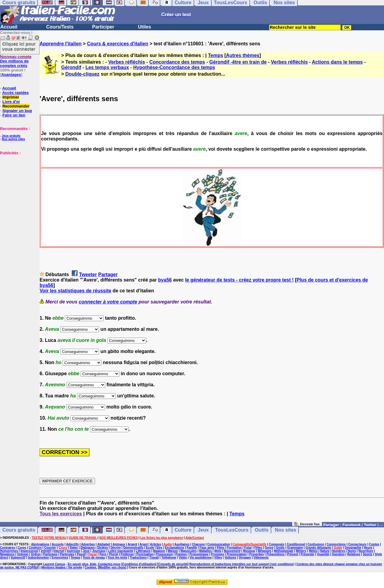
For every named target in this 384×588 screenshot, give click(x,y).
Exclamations (174, 548)
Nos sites (285, 530)
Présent (293, 554)
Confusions (316, 544)
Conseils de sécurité (173, 564)
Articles (156, 544)
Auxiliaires (182, 544)
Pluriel (114, 554)
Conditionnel (296, 544)
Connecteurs (357, 544)
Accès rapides (15, 93)
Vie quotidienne (200, 558)
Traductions (138, 558)
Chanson (198, 544)
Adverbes (88, 544)
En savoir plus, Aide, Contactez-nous (94, 564)
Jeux (203, 530)
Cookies (90, 567)
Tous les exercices (61, 514)
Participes (50, 554)
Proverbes (257, 554)
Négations (7, 554)
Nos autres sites (13, 139)
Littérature (143, 551)
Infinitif (46, 551)
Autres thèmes (243, 55)
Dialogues (88, 548)
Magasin (159, 551)
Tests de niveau (94, 558)
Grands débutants (318, 548)
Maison (173, 551)
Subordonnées (38, 558)
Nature (325, 551)
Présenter (307, 554)
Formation (234, 548)
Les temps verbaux (107, 67)
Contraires (7, 548)
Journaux (99, 551)
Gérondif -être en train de (238, 62)
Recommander (16, 106)
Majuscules (189, 551)
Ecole (150, 548)
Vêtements (261, 558)
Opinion (23, 554)
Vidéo (183, 558)
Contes (374, 544)
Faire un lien (14, 115)
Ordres (36, 554)
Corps (22, 548)
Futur (248, 548)
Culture (183, 530)
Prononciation (237, 554)
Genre (269, 548)
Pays (103, 554)
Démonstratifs (133, 548)
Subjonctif (18, 558)
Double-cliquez (82, 74)
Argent (132, 544)
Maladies (205, 551)
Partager (108, 274)
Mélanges (265, 551)
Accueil (9, 27)
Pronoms (217, 554)
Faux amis (207, 548)
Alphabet (104, 544)
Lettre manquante (121, 551)
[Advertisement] (18, 185)
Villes (218, 558)
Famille (192, 548)
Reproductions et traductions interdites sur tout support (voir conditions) (241, 564)
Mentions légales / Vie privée (62, 567)
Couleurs (35, 548)
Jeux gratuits (11, 136)
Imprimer (11, 97)
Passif (81, 554)
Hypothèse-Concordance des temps (174, 67)
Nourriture (366, 551)
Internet (59, 551)
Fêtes (258, 548)
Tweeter (88, 274)
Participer (103, 27)
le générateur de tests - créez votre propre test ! (239, 280)
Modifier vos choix (112, 567)
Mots (218, 551)
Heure (368, 548)
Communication (219, 544)
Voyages (245, 558)
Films (220, 548)
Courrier (50, 548)
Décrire (115, 548)
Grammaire (295, 548)
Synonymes (60, 558)
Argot (144, 544)
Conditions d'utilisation (139, 564)
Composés (276, 544)
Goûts (280, 548)
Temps (215, 55)
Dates (74, 548)
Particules (67, 554)
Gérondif (71, 67)
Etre (159, 548)
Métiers (301, 551)
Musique (249, 551)
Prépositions (276, 554)
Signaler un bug (17, 111)
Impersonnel (29, 551)
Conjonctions (336, 544)
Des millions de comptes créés (16, 61)
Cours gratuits (19, 530)
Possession (165, 554)
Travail (154, 558)
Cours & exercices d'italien (118, 44)
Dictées (103, 548)
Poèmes (181, 554)
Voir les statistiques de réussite (75, 291)
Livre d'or (11, 102)
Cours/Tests (60, 27)
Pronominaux (199, 554)
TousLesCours (232, 530)
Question (338, 554)
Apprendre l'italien (61, 44)
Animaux (119, 544)
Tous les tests (117, 558)
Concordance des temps (177, 62)
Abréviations (40, 544)
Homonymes (9, 551)
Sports (367, 554)
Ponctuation (145, 554)
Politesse (127, 554)
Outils (262, 530)
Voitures (230, 558)
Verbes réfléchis (127, 62)
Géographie (353, 548)
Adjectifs (72, 544)
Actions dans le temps (337, 62)
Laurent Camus (54, 564)
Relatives (354, 554)
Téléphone (169, 558)
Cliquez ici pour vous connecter (19, 46)
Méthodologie (284, 551)
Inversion (73, 551)
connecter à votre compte (108, 302)
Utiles (145, 27)
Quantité (323, 554)
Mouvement (232, 551)
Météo (313, 551)
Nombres (339, 551)
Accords (58, 544)
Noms (352, 551)
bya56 (165, 280)
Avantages (11, 75)
